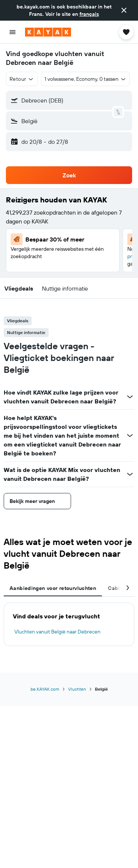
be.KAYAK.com (45, 689)
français (89, 14)
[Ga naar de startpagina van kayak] (48, 32)
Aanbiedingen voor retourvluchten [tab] (53, 588)
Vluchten (77, 689)
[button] (124, 10)
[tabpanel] (69, 624)
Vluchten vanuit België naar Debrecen (57, 632)
